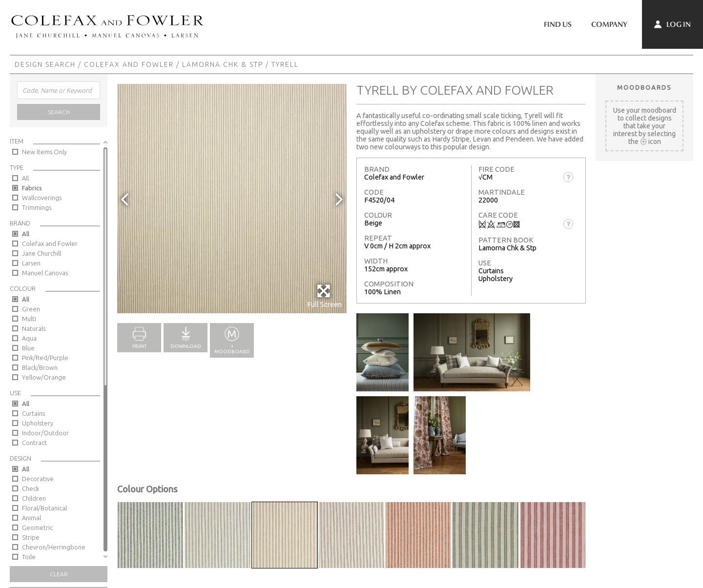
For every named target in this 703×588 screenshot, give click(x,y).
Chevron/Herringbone (54, 547)
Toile (29, 557)
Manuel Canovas (45, 273)
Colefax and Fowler (129, 64)
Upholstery (38, 423)
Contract (34, 443)
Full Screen (324, 296)
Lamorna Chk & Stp (223, 64)
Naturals (34, 328)
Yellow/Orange (44, 377)
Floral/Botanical (44, 508)
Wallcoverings (42, 198)
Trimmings (37, 207)
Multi (29, 319)
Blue (28, 348)
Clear (59, 574)
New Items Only (44, 152)
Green (31, 309)
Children (34, 498)
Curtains (33, 413)
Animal (31, 518)
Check (31, 488)
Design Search (45, 64)
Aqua (29, 338)
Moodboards (644, 87)
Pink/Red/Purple (45, 358)
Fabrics (32, 188)
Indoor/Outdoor (45, 433)
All (25, 178)
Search (59, 112)
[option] (232, 199)
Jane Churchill (41, 253)
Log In (672, 24)
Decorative (38, 479)
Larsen (31, 263)
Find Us (558, 24)
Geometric (37, 527)
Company (609, 24)
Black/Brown (40, 367)
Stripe (31, 537)
